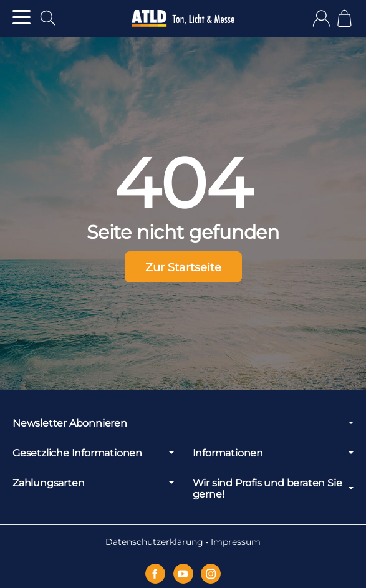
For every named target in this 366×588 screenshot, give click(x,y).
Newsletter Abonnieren (183, 423)
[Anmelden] (321, 18)
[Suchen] (48, 18)
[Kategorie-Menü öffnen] (22, 17)
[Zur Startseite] (183, 19)
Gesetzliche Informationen (93, 453)
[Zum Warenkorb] (344, 18)
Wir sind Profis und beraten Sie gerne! (273, 488)
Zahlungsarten (93, 483)
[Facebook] (155, 574)
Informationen (273, 453)
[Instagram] (211, 574)
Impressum (236, 542)
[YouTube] (183, 574)
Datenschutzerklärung (156, 542)
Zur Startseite (183, 267)
